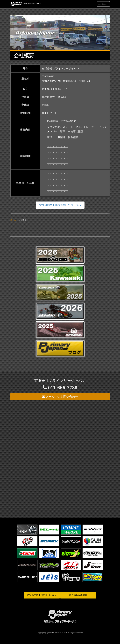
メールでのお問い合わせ (60, 397)
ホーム (13, 220)
